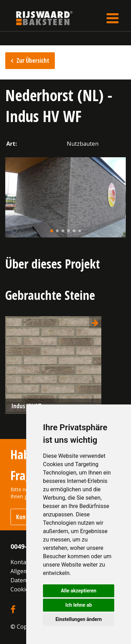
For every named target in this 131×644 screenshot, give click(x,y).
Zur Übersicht (33, 60)
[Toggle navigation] (112, 18)
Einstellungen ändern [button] (79, 619)
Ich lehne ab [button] (79, 605)
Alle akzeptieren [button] (79, 591)
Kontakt (21, 562)
